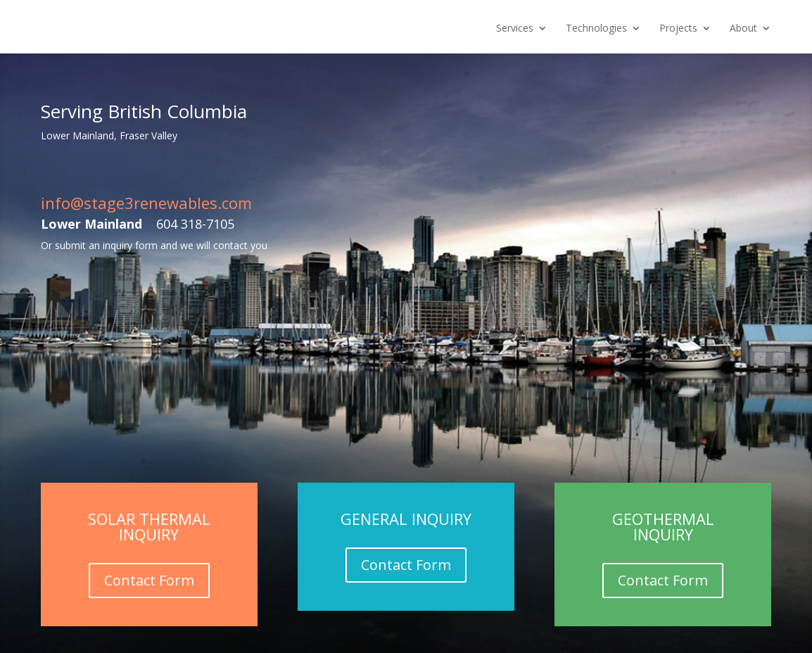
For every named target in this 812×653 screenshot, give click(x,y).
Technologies (596, 29)
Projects (678, 29)
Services (515, 29)
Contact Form (149, 580)
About (743, 29)
